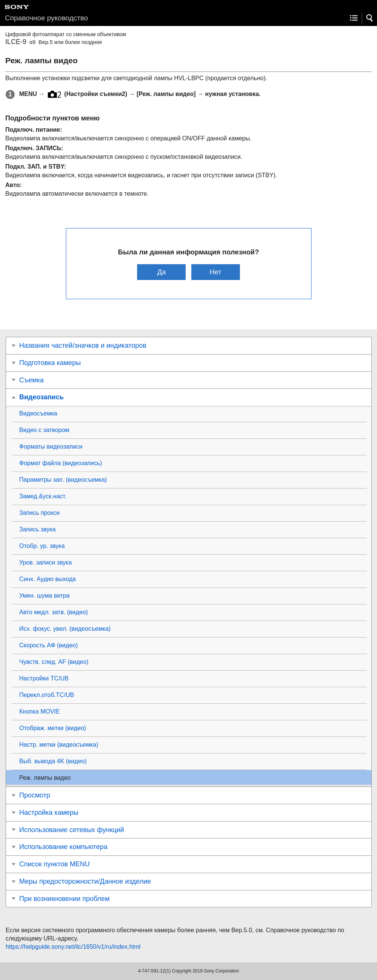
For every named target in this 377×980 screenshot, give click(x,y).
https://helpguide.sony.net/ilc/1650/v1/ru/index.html (73, 947)
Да (162, 272)
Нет (215, 272)
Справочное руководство (47, 18)
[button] (370, 18)
